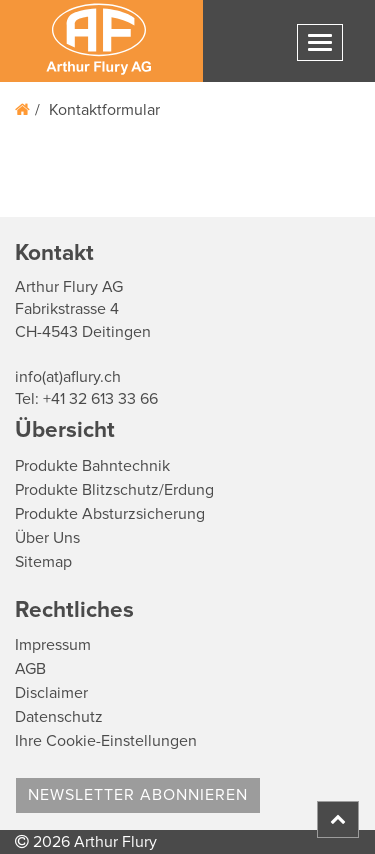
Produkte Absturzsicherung (110, 514)
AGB (30, 669)
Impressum (53, 645)
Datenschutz (59, 717)
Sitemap (43, 562)
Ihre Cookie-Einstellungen (106, 741)
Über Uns (47, 538)
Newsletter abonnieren (138, 795)
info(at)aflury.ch (68, 377)
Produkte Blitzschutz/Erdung (114, 490)
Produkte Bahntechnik (92, 466)
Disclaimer (51, 693)
